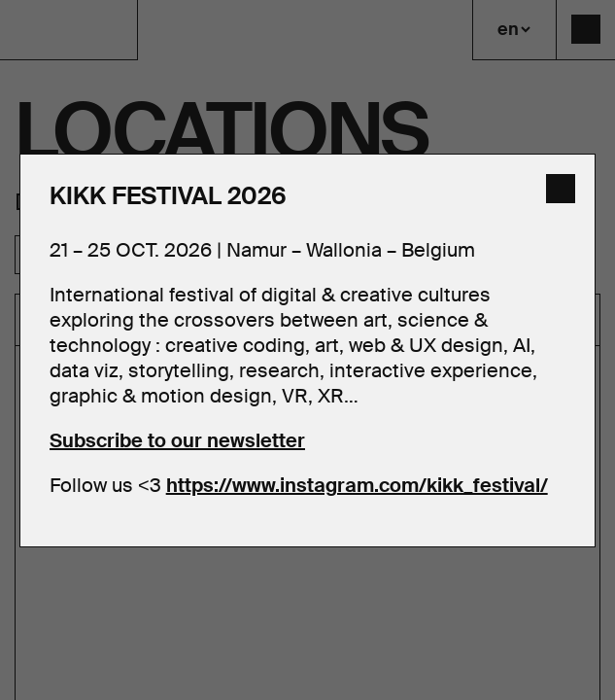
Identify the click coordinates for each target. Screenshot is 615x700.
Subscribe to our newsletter (177, 440)
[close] (561, 189)
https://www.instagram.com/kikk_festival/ (357, 485)
